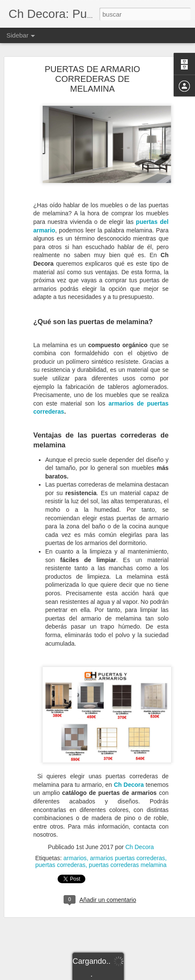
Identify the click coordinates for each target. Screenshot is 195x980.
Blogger (131, 975)
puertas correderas (61, 852)
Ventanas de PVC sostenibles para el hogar (70, 954)
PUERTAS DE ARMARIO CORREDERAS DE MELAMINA (93, 66)
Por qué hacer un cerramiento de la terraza (70, 935)
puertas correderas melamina (128, 852)
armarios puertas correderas (128, 845)
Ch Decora (129, 771)
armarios (75, 845)
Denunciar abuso (159, 975)
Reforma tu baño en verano (52, 916)
